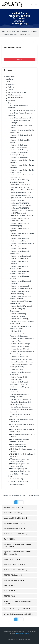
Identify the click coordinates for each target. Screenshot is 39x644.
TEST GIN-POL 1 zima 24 (12, 575)
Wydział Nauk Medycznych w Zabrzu (27, 31)
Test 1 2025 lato (9, 539)
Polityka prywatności (23, 633)
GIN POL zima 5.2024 (11, 559)
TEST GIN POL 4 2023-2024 (13, 580)
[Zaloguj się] (31, 5)
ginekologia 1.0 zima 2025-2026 (15, 518)
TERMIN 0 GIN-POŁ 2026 (12, 513)
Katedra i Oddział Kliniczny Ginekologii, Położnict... (18, 34)
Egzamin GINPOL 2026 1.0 (13, 508)
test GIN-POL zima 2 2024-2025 (15, 570)
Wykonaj (19, 59)
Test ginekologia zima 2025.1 (14, 529)
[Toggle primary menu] (36, 5)
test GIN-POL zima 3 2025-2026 (15, 534)
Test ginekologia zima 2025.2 (14, 523)
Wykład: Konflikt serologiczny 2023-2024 (17, 614)
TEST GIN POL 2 (9, 591)
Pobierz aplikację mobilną (16, 640)
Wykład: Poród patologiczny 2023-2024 (17, 609)
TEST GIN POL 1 (9, 586)
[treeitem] (19, 281)
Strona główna (6, 31)
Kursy (13, 31)
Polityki (28, 640)
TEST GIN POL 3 (9, 596)
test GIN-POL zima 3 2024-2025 (15, 565)
